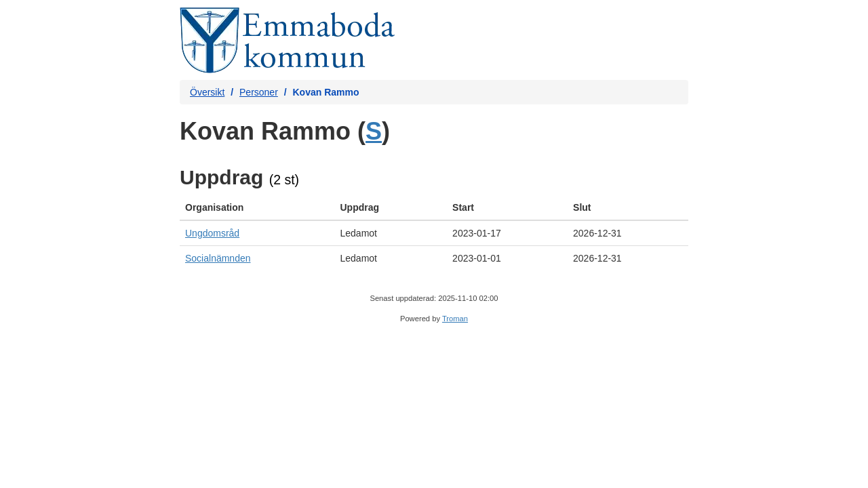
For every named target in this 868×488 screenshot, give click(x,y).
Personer (259, 92)
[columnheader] (257, 208)
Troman (455, 319)
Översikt (207, 92)
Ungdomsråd (212, 233)
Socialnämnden (218, 258)
